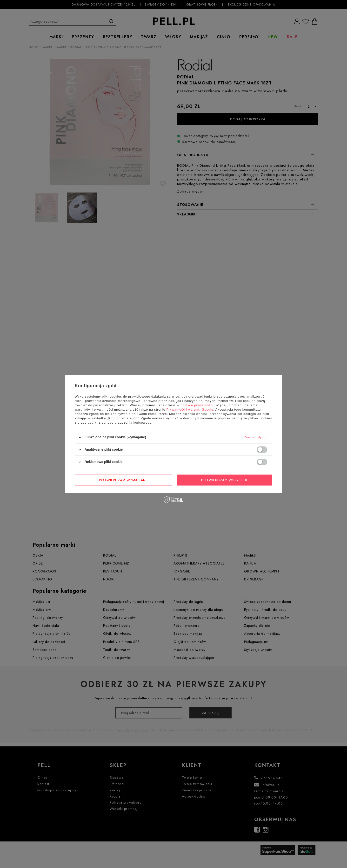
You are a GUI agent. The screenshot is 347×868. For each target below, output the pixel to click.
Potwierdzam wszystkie (225, 480)
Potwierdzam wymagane (123, 480)
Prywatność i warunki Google (190, 410)
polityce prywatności (197, 405)
